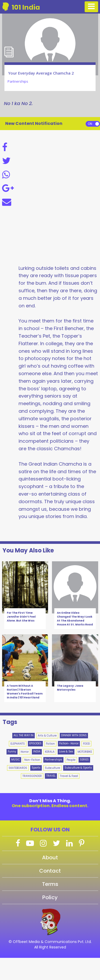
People (71, 760)
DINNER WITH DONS (74, 735)
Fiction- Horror (69, 743)
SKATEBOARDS (18, 768)
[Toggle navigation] (91, 7)
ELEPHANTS (18, 744)
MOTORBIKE (85, 752)
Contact (50, 871)
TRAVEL (51, 776)
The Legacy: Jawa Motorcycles (70, 688)
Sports (36, 768)
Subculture (52, 768)
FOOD (86, 744)
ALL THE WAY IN (23, 735)
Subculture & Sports (78, 768)
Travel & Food (69, 776)
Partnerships (53, 760)
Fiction (50, 744)
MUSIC (16, 760)
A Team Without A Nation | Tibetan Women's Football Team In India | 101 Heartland (25, 692)
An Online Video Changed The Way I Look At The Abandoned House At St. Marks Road (75, 619)
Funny (12, 751)
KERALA (50, 752)
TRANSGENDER (32, 776)
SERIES (84, 760)
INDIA (37, 751)
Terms (50, 884)
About (50, 857)
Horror (25, 752)
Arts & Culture (47, 736)
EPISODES (35, 743)
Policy (50, 897)
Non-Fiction (32, 760)
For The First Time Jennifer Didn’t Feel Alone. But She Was (21, 617)
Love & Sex (66, 751)
